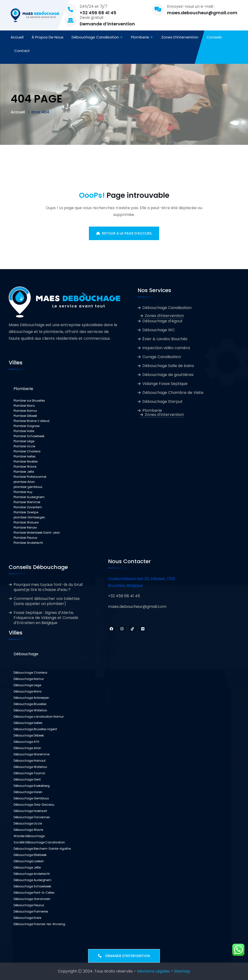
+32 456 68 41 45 (98, 13)
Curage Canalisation (162, 357)
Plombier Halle (24, 431)
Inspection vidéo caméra (166, 348)
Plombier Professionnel (30, 477)
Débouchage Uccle (28, 823)
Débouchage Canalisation (95, 37)
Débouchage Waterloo (30, 710)
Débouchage (26, 654)
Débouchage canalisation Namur (39, 717)
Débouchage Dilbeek (29, 735)
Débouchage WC (159, 330)
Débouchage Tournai (29, 773)
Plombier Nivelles (26, 461)
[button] (64, 389)
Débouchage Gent (27, 779)
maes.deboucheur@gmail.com (202, 13)
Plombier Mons (24, 406)
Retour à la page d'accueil (124, 233)
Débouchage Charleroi (30, 673)
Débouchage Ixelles (28, 723)
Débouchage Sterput (163, 402)
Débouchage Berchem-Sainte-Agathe (42, 849)
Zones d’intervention (180, 37)
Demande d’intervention (107, 24)
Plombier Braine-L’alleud (31, 421)
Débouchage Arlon (27, 748)
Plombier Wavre (25, 467)
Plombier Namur (25, 411)
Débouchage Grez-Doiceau (34, 805)
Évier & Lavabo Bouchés (165, 339)
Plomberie (140, 37)
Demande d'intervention (124, 956)
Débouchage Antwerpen (31, 698)
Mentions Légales (153, 971)
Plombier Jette (24, 472)
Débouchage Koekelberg (32, 786)
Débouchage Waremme (31, 754)
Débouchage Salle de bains (168, 366)
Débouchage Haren (28, 792)
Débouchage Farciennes (32, 817)
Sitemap (182, 971)
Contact (22, 51)
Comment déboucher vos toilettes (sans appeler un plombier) (47, 601)
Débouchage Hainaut (30, 761)
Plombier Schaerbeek (29, 436)
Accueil (17, 37)
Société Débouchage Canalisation (39, 842)
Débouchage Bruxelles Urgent (35, 729)
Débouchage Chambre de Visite (173, 393)
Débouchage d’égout (163, 321)
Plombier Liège (24, 441)
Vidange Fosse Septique (165, 384)
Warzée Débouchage (29, 836)
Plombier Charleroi (27, 451)
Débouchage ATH (26, 742)
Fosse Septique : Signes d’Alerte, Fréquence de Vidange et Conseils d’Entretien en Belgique (46, 618)
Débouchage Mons (28, 691)
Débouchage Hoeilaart (30, 811)
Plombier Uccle (24, 446)
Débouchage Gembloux (31, 798)
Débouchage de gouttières (168, 375)
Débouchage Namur (29, 679)
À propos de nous (48, 37)
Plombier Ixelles (25, 456)
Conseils (214, 37)
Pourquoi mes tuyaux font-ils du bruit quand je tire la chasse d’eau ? (48, 587)
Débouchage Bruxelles (30, 704)
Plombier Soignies (27, 426)
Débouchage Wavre (28, 830)
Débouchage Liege (27, 685)
